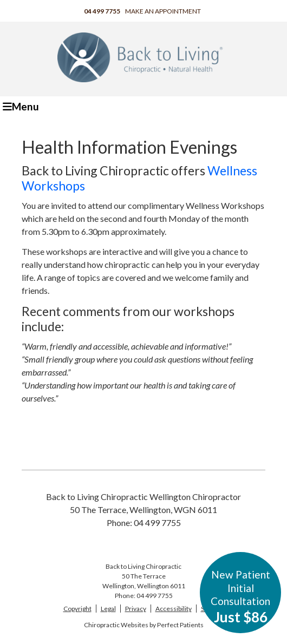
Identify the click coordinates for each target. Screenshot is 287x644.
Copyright (77, 609)
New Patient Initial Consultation (240, 597)
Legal (108, 609)
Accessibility (174, 609)
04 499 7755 (102, 11)
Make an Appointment (163, 11)
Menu (21, 106)
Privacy (136, 609)
